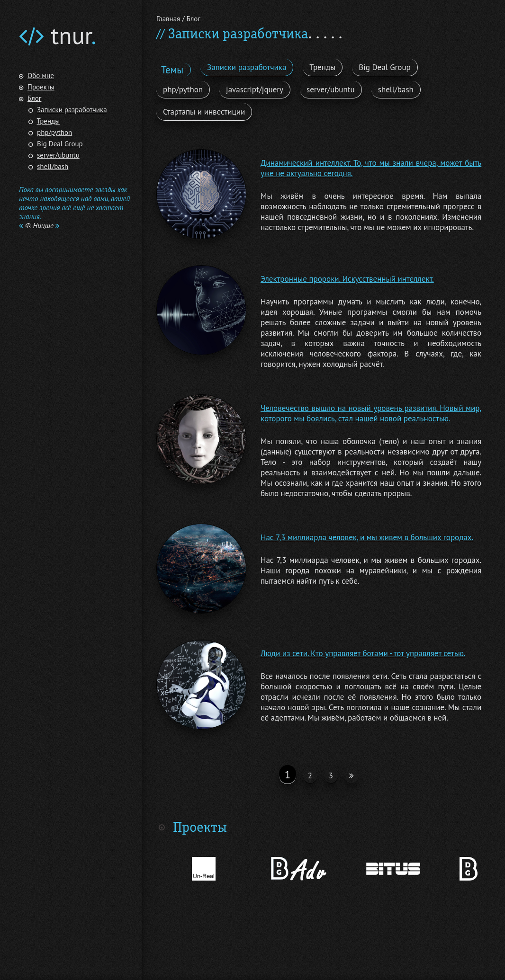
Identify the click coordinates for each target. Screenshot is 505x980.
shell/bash (53, 166)
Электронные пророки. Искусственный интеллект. (347, 279)
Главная (168, 19)
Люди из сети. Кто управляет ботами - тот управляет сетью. (363, 653)
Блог (34, 98)
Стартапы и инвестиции (204, 112)
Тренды (49, 121)
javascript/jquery (255, 89)
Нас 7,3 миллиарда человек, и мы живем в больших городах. (367, 537)
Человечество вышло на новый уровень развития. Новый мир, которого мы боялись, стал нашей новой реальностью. (371, 413)
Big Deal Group (60, 144)
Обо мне (41, 76)
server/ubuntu (58, 155)
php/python (54, 132)
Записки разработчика (72, 110)
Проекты (41, 87)
